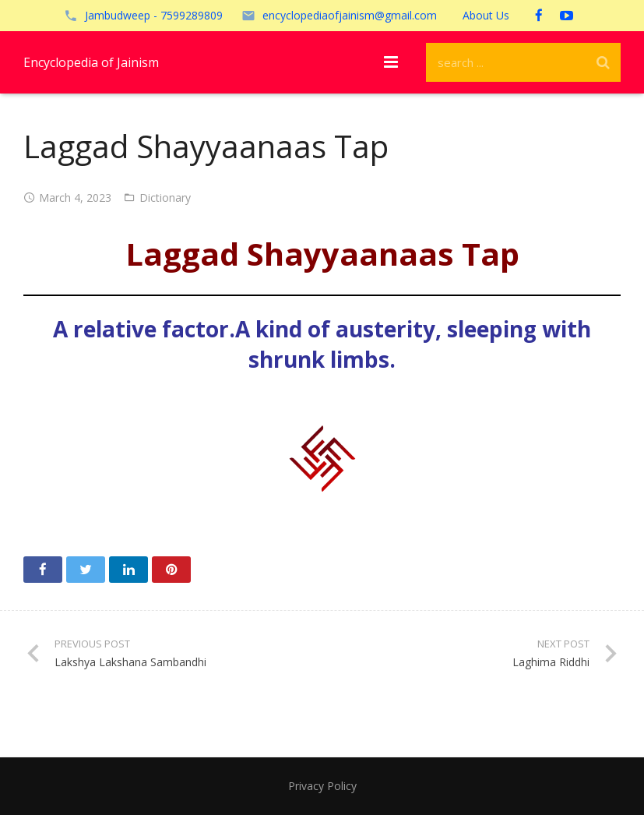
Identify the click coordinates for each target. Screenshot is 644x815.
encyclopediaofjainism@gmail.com (350, 15)
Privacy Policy (322, 786)
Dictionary (165, 198)
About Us (486, 15)
